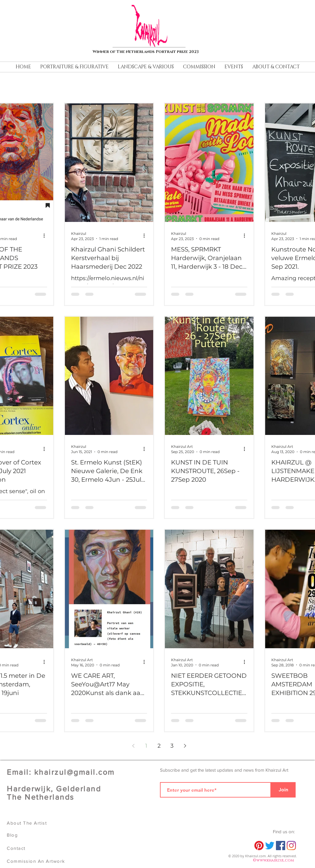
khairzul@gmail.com (74, 772)
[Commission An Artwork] (38, 861)
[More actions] (46, 236)
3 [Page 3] (172, 746)
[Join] (283, 790)
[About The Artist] (36, 823)
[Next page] (185, 746)
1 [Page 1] (146, 746)
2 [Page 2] (159, 746)
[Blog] (36, 835)
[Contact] (36, 848)
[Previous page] (133, 746)
